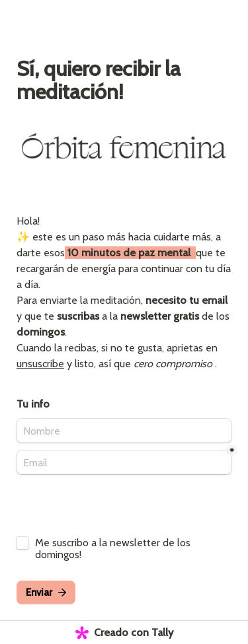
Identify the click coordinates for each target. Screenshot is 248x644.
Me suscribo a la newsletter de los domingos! (114, 549)
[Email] (124, 462)
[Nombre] (124, 431)
